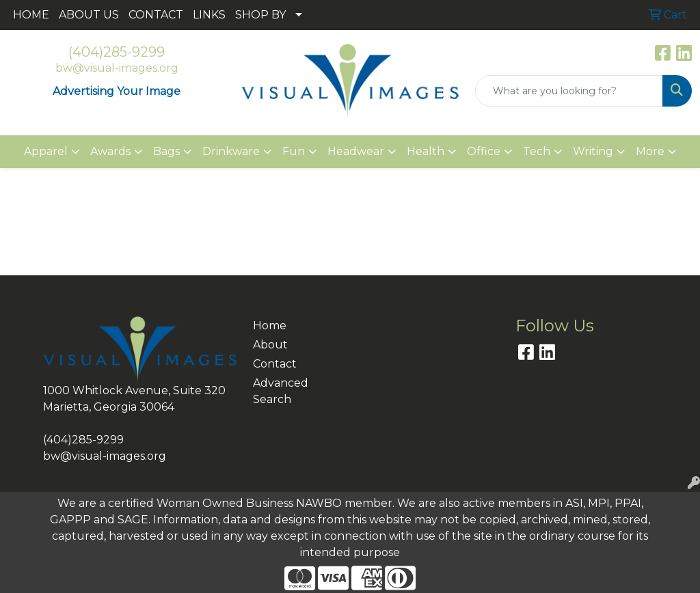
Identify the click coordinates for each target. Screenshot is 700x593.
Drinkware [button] (231, 151)
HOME (31, 15)
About (270, 345)
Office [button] (484, 151)
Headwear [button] (356, 151)
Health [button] (426, 151)
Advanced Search (278, 391)
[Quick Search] (569, 91)
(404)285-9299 (117, 52)
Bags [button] (166, 151)
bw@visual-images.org (117, 68)
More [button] (650, 151)
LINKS (209, 15)
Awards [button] (110, 151)
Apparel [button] (46, 151)
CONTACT (156, 15)
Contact (275, 364)
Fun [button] (294, 151)
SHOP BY (260, 15)
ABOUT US (89, 15)
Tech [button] (537, 151)
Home (270, 326)
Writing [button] (593, 151)
